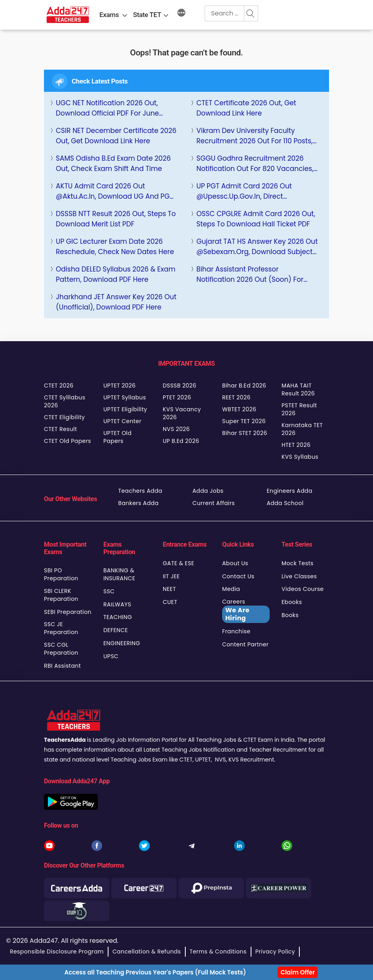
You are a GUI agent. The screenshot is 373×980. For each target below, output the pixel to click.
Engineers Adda (290, 491)
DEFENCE (116, 630)
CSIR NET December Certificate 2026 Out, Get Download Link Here (116, 136)
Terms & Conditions (218, 952)
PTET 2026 (177, 397)
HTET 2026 (296, 445)
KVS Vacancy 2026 (182, 413)
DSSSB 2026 (180, 386)
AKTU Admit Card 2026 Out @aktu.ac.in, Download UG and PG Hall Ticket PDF (113, 191)
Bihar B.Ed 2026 (244, 386)
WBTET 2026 (239, 409)
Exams (109, 15)
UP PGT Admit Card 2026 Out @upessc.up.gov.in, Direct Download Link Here (244, 191)
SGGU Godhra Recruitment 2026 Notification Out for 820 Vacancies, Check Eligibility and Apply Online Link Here (255, 164)
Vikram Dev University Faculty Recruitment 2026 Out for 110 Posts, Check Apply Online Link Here (254, 136)
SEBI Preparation (68, 612)
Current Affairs (214, 503)
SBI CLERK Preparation (61, 595)
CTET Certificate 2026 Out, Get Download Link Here (246, 108)
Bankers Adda (139, 503)
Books (290, 615)
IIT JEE (171, 576)
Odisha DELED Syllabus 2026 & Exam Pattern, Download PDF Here (116, 274)
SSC (109, 591)
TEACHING (118, 617)
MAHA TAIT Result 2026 (298, 389)
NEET (169, 589)
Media (231, 589)
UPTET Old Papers (117, 437)
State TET (147, 15)
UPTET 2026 (120, 386)
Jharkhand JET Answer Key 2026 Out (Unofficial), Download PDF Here (116, 302)
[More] (181, 14)
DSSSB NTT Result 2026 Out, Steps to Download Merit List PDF (116, 219)
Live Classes (299, 576)
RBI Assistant (62, 666)
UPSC (111, 656)
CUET (170, 602)
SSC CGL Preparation (61, 649)
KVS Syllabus (300, 457)
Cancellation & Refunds (147, 952)
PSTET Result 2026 (299, 409)
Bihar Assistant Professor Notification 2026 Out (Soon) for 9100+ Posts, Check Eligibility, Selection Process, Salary (250, 274)
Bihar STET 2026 (245, 433)
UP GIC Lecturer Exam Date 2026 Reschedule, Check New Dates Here (115, 247)
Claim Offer (298, 972)
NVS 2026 (176, 429)
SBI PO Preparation (61, 574)
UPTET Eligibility (125, 409)
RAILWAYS (117, 604)
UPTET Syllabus (125, 397)
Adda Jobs (208, 491)
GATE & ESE (179, 563)
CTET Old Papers (68, 441)
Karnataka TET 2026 (302, 429)
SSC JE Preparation (61, 628)
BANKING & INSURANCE (119, 574)
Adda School (285, 503)
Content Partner (245, 644)
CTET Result (61, 429)
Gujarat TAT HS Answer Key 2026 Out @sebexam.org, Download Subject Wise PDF (257, 247)
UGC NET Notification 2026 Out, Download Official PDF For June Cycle (107, 108)
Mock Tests (298, 563)
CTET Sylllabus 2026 (65, 401)
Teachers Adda (140, 491)
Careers (246, 610)
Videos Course (303, 589)
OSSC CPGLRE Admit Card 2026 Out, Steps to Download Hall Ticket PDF (256, 219)
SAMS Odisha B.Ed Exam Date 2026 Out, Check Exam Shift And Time (113, 163)
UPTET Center (122, 421)
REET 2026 (236, 397)
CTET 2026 (59, 386)
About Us (235, 563)
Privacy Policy (275, 952)
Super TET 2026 (244, 421)
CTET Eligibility (64, 417)
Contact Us (238, 576)
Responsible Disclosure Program (57, 952)
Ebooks (292, 602)
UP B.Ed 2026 (181, 441)
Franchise (236, 631)
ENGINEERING (122, 643)
